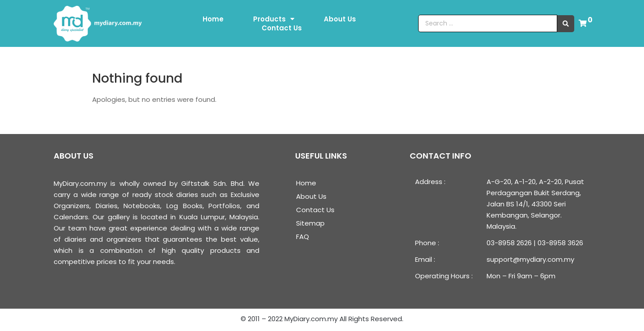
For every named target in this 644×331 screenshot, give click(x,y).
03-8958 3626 (560, 243)
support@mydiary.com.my (530, 259)
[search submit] (566, 24)
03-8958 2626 (509, 243)
